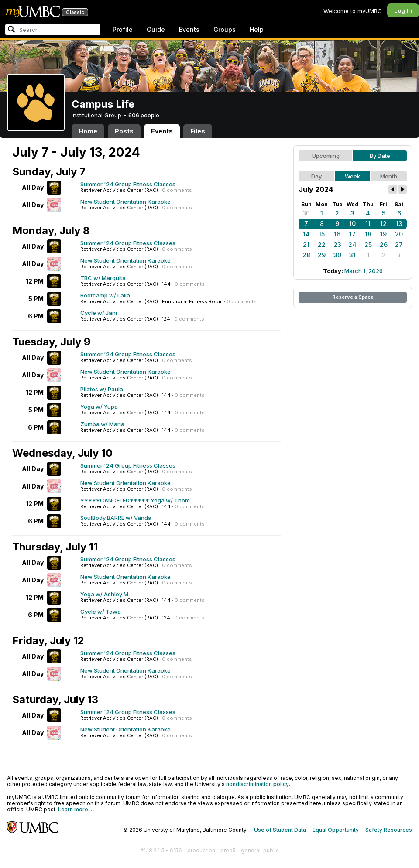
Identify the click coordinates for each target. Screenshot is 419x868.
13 (399, 224)
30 (306, 213)
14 (306, 234)
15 (322, 234)
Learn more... (75, 809)
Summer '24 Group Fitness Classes (128, 184)
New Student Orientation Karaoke (125, 202)
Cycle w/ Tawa (101, 612)
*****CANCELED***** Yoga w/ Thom (135, 500)
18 (368, 234)
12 (383, 224)
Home (88, 131)
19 (383, 234)
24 (352, 244)
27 (399, 244)
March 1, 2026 (364, 271)
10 (352, 224)
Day (316, 176)
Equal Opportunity (336, 830)
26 (384, 244)
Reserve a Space (353, 297)
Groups (225, 29)
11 (368, 224)
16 (337, 234)
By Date (380, 156)
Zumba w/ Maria (102, 424)
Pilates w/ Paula (102, 389)
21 (306, 244)
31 (352, 255)
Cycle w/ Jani (99, 313)
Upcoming (326, 156)
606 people (144, 115)
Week (352, 176)
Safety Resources (389, 830)
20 (399, 234)
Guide (156, 29)
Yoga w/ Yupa (99, 407)
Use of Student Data (280, 830)
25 (368, 244)
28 (306, 255)
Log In (403, 10)
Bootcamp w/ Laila (105, 295)
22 (322, 244)
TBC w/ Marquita (103, 278)
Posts (124, 131)
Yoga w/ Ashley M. (105, 594)
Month (389, 176)
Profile (123, 29)
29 (322, 255)
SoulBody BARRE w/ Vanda (116, 518)
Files (198, 131)
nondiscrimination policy (258, 784)
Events (189, 29)
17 (352, 234)
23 (337, 244)
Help (257, 29)
